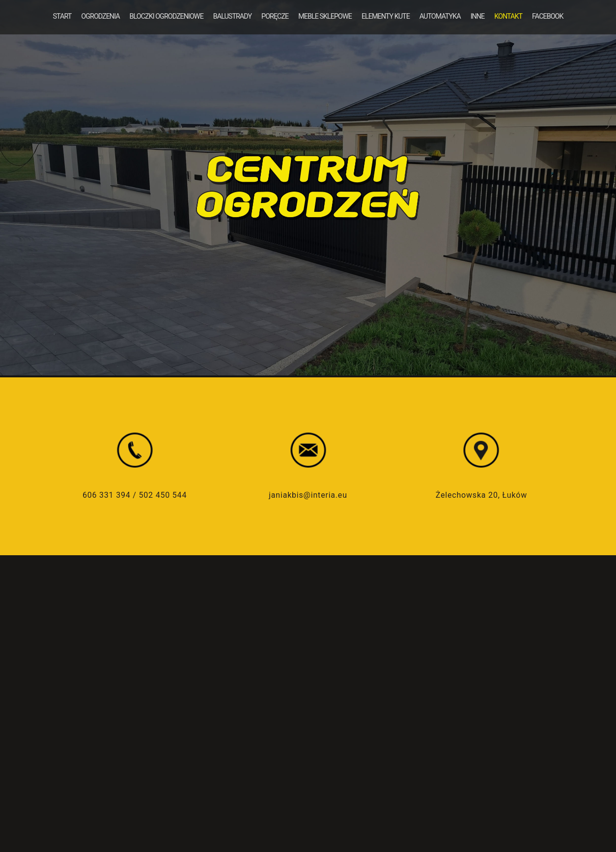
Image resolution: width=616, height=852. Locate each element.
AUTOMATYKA (440, 16)
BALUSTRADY (232, 16)
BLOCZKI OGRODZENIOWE (167, 16)
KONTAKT (508, 16)
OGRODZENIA (100, 16)
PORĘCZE (275, 16)
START (62, 16)
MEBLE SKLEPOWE (325, 16)
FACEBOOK (547, 16)
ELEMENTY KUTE (386, 16)
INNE (478, 16)
